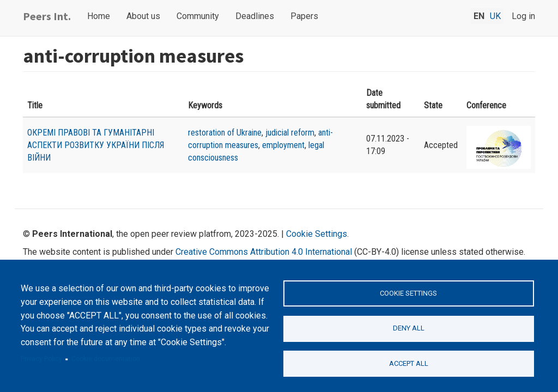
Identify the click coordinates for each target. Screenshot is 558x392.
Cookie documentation (106, 359)
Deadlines (255, 16)
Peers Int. (47, 16)
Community (198, 16)
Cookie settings (408, 293)
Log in (523, 16)
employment (283, 145)
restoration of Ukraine (225, 133)
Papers (304, 16)
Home (99, 16)
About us (143, 16)
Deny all (409, 328)
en (479, 16)
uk (495, 16)
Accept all (409, 363)
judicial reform (290, 133)
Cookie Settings (317, 234)
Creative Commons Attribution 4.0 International (264, 252)
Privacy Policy (41, 359)
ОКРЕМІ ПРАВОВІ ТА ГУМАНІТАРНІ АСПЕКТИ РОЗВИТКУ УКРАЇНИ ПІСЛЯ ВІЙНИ (96, 145)
